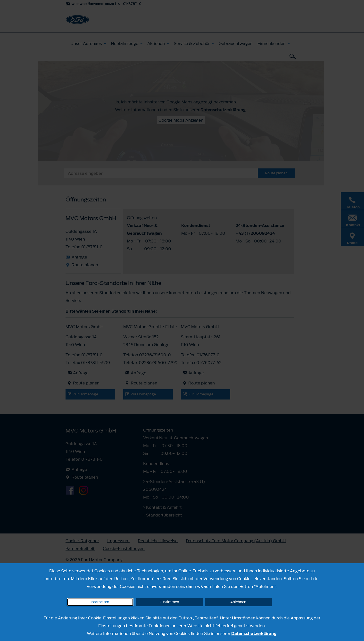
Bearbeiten (100, 602)
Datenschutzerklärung (254, 633)
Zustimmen (169, 602)
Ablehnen (238, 602)
